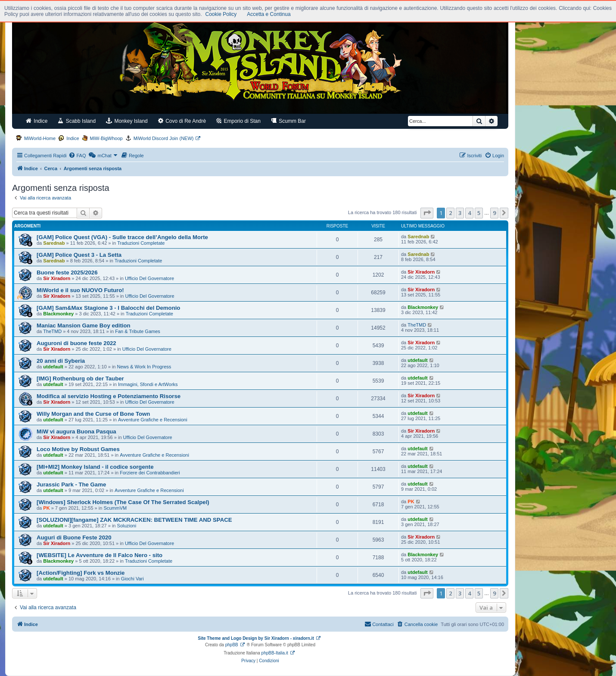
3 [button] (460, 213)
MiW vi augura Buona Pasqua (76, 431)
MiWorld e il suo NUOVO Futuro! (80, 290)
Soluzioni (127, 526)
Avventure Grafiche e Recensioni (153, 420)
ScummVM (115, 508)
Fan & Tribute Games (138, 331)
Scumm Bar (288, 121)
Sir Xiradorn (57, 278)
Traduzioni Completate (141, 243)
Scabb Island (77, 121)
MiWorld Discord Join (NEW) (164, 138)
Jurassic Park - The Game (71, 484)
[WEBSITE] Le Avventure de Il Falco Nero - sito (100, 555)
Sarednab (54, 243)
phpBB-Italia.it (275, 653)
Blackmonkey (58, 314)
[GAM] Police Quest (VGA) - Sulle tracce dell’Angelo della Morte (122, 237)
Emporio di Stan (238, 121)
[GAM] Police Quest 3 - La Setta (79, 255)
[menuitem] (77, 156)
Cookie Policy (221, 14)
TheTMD (52, 331)
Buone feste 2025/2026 (67, 273)
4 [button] (469, 213)
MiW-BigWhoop (106, 138)
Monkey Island (127, 121)
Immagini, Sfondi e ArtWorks (148, 384)
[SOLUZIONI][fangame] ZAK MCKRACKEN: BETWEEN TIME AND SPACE (134, 520)
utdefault (53, 367)
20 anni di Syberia (61, 361)
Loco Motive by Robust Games (78, 449)
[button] (427, 213)
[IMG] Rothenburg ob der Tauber (80, 378)
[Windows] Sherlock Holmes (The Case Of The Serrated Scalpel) (123, 502)
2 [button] (450, 213)
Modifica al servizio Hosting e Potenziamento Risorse (109, 396)
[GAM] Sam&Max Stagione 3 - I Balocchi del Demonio (108, 308)
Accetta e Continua (269, 14)
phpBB (232, 645)
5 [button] (479, 213)
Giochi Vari (132, 579)
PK (46, 508)
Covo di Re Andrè (182, 121)
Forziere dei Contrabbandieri (150, 473)
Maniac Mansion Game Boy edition (84, 326)
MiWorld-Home (40, 138)
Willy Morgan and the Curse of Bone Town (93, 414)
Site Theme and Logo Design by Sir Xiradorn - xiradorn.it (256, 638)
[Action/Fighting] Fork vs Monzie (81, 573)
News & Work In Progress (144, 367)
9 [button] (494, 213)
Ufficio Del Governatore (149, 278)
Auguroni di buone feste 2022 (76, 343)
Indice (37, 121)
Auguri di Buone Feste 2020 (74, 537)
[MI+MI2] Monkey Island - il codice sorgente (95, 467)
